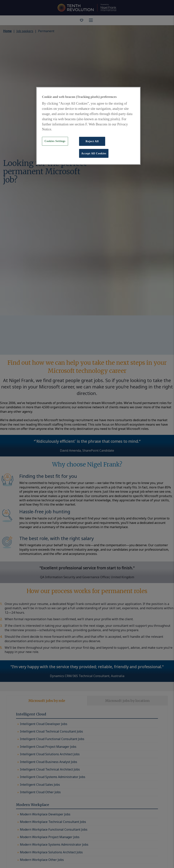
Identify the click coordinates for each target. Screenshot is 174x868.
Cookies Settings (55, 141)
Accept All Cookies (94, 153)
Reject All (92, 141)
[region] (88, 126)
